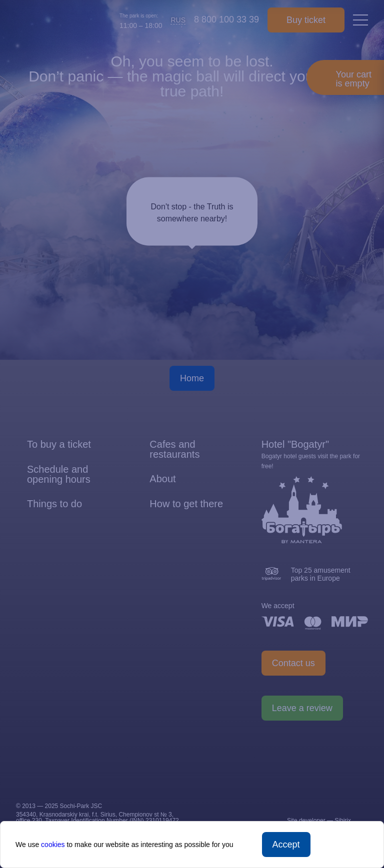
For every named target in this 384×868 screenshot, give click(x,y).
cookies (53, 845)
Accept (286, 845)
